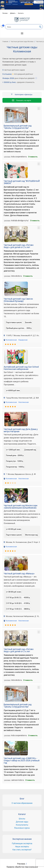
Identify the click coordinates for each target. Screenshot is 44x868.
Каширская (23, 340)
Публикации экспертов (22, 843)
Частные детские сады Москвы (22, 41)
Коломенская (11, 340)
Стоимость (28, 276)
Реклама (5, 13)
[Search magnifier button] (40, 27)
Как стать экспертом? (22, 850)
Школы (22, 819)
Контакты (21, 13)
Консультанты (22, 825)
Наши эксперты (22, 847)
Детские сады (22, 822)
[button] (22, 33)
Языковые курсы (22, 828)
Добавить (13, 13)
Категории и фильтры (21, 94)
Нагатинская (24, 402)
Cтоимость (33, 157)
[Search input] (22, 27)
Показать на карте (21, 100)
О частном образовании (22, 803)
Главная (5, 41)
